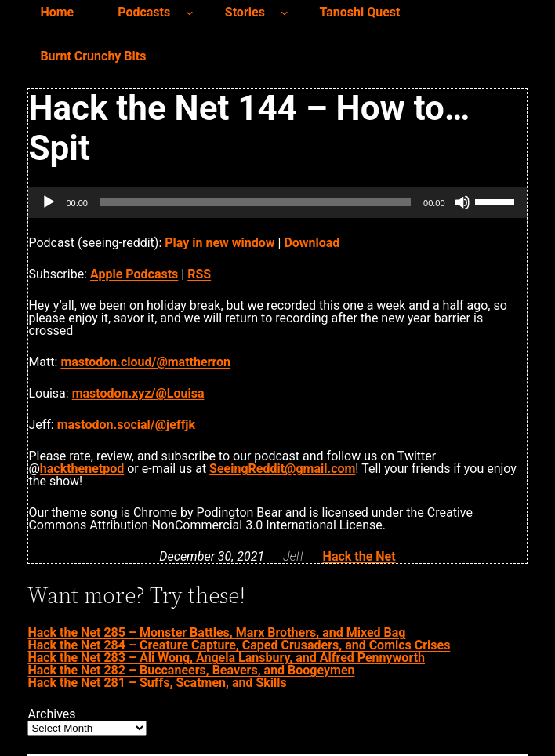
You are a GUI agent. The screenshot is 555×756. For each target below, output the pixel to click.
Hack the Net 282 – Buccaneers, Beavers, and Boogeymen (191, 670)
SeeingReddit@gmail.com (282, 469)
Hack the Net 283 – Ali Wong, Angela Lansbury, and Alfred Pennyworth (226, 658)
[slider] (256, 202)
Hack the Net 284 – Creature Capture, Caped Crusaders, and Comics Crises (239, 645)
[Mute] (462, 202)
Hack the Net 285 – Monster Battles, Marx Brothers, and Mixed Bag (216, 632)
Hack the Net (359, 556)
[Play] (49, 202)
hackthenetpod (82, 469)
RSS (199, 274)
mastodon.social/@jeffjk (126, 425)
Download (312, 243)
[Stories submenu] (285, 13)
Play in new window (219, 243)
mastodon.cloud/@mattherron (145, 362)
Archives (51, 714)
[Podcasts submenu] (190, 13)
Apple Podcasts (134, 274)
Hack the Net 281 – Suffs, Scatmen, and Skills (157, 683)
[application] (277, 202)
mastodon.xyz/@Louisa (138, 393)
